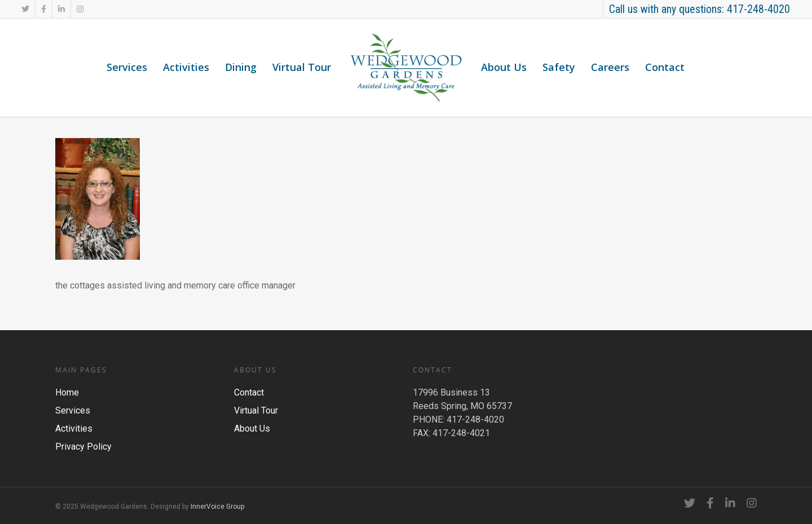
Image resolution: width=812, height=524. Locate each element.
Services (127, 67)
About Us (504, 67)
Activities (186, 67)
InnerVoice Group (217, 507)
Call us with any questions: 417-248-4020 (700, 9)
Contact (665, 67)
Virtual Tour (302, 67)
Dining (241, 67)
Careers (610, 67)
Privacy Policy (83, 447)
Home (67, 392)
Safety (559, 67)
